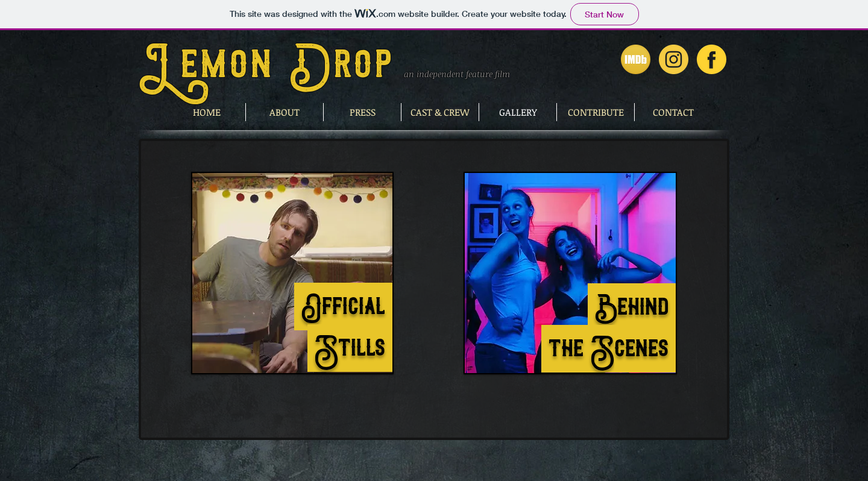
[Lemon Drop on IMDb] (636, 59)
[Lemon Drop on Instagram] (674, 59)
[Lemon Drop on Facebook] (712, 59)
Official (343, 307)
